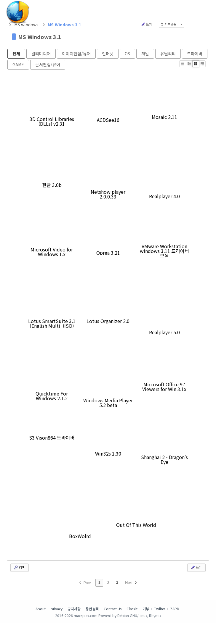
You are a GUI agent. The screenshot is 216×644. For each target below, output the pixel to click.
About (41, 609)
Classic (132, 609)
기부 (146, 609)
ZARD (175, 609)
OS (127, 54)
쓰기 (146, 24)
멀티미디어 (41, 54)
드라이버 (195, 54)
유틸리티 (168, 54)
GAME (18, 64)
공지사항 (74, 609)
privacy (57, 609)
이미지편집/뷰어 (76, 54)
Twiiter (160, 609)
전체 (16, 54)
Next (132, 583)
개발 (145, 54)
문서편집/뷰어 (48, 64)
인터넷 (108, 54)
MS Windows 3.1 (40, 37)
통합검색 (92, 609)
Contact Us (113, 609)
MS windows (26, 25)
